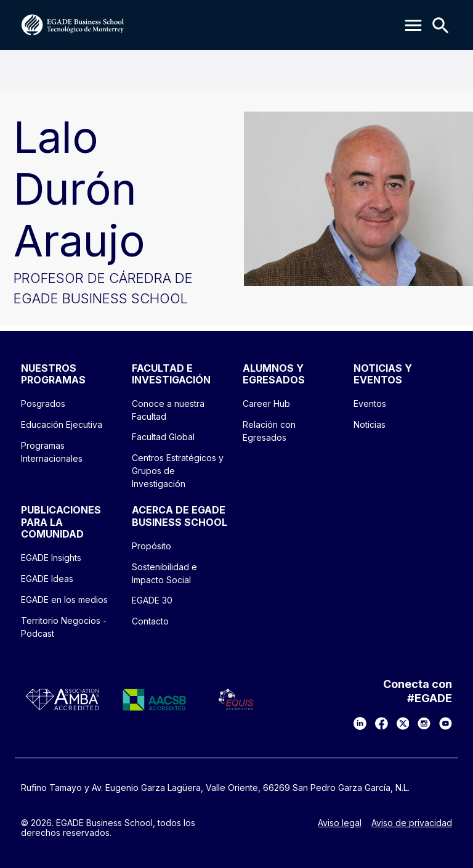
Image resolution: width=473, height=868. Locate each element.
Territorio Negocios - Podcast (64, 627)
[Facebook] (382, 723)
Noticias (370, 424)
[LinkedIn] (360, 723)
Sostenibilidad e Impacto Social (164, 573)
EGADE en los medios (64, 600)
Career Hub (266, 403)
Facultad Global (163, 437)
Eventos (370, 403)
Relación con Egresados (269, 431)
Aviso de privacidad (412, 823)
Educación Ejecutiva (62, 424)
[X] (403, 723)
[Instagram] (424, 723)
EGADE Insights (51, 558)
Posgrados (43, 403)
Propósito (152, 546)
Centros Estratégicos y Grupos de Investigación (178, 471)
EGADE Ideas (47, 579)
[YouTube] (446, 723)
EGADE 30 (152, 600)
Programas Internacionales (52, 452)
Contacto (150, 621)
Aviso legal (340, 823)
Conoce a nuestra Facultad (168, 410)
